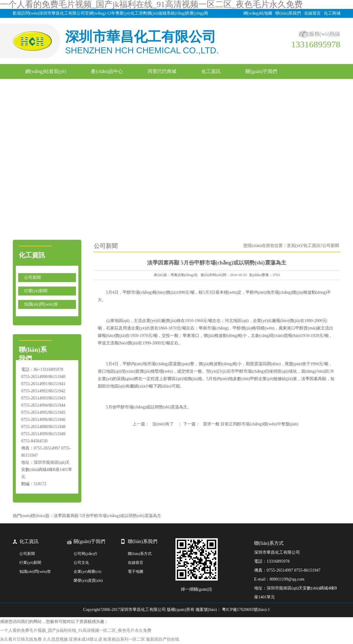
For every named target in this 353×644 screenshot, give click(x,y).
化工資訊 (211, 71)
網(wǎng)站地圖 (258, 13)
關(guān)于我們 (261, 71)
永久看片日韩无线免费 (21, 639)
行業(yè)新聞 (36, 291)
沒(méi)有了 (163, 424)
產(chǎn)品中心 (107, 71)
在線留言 (312, 13)
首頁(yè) (294, 246)
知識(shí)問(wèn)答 (41, 304)
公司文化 (81, 563)
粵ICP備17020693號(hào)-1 (246, 610)
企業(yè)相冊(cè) (87, 571)
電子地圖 (136, 571)
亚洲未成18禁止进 (85, 639)
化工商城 (332, 13)
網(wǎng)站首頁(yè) (46, 71)
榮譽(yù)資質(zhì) (88, 580)
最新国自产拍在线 (163, 639)
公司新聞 (32, 277)
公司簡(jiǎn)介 (86, 554)
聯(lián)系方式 (140, 554)
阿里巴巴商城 (162, 71)
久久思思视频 (55, 639)
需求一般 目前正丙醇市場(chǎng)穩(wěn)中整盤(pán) (250, 424)
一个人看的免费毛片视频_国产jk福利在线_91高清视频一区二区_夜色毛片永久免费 (76, 630)
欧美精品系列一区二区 (124, 639)
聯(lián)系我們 (288, 13)
